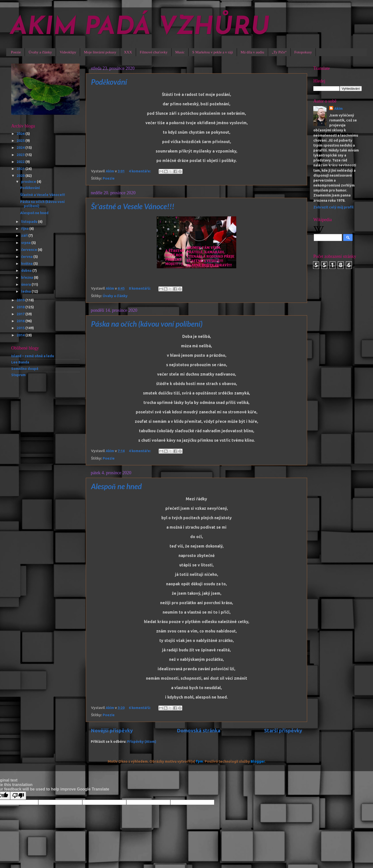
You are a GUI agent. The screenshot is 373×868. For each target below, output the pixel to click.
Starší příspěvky (283, 730)
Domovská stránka (199, 730)
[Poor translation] (18, 796)
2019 (21, 300)
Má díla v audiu (253, 52)
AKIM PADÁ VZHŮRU (140, 28)
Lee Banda (20, 362)
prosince (29, 182)
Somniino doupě (25, 369)
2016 (21, 321)
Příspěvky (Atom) (142, 742)
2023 (21, 155)
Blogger (258, 761)
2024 (21, 148)
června (27, 257)
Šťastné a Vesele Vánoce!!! (133, 206)
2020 (21, 176)
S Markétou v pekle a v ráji (212, 52)
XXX (128, 52)
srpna (26, 243)
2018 (21, 307)
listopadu (30, 222)
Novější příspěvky (112, 730)
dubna (27, 271)
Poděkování (109, 82)
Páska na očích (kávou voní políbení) (147, 324)
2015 (21, 328)
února (26, 284)
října (25, 229)
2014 (21, 335)
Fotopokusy (303, 52)
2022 (21, 162)
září (25, 236)
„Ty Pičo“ (279, 52)
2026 (21, 134)
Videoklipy (68, 52)
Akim (338, 109)
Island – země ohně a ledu (33, 356)
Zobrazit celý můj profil (333, 207)
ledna (26, 291)
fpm (199, 761)
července (29, 250)
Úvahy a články (40, 52)
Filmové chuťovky (154, 52)
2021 (21, 169)
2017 (21, 314)
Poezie (16, 52)
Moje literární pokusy (100, 52)
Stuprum (18, 375)
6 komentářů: (140, 708)
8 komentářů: (140, 288)
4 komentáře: (140, 171)
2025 (21, 141)
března (27, 277)
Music (180, 52)
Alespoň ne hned (116, 486)
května (27, 264)
